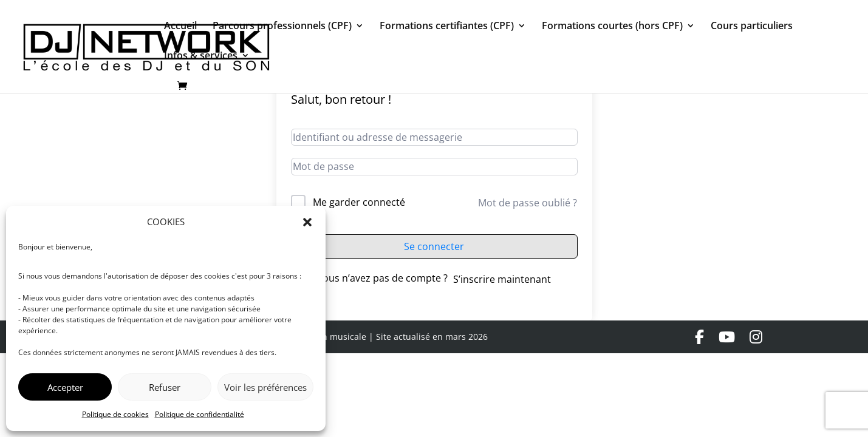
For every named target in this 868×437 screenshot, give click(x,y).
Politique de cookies (115, 414)
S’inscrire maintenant (502, 279)
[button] (307, 222)
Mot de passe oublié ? (528, 203)
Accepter (65, 387)
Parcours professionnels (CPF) (282, 27)
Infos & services (201, 56)
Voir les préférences (265, 387)
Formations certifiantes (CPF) (447, 27)
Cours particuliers (752, 27)
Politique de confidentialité (200, 414)
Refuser (165, 387)
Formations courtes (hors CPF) (612, 27)
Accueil (180, 27)
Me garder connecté (359, 202)
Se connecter (434, 246)
